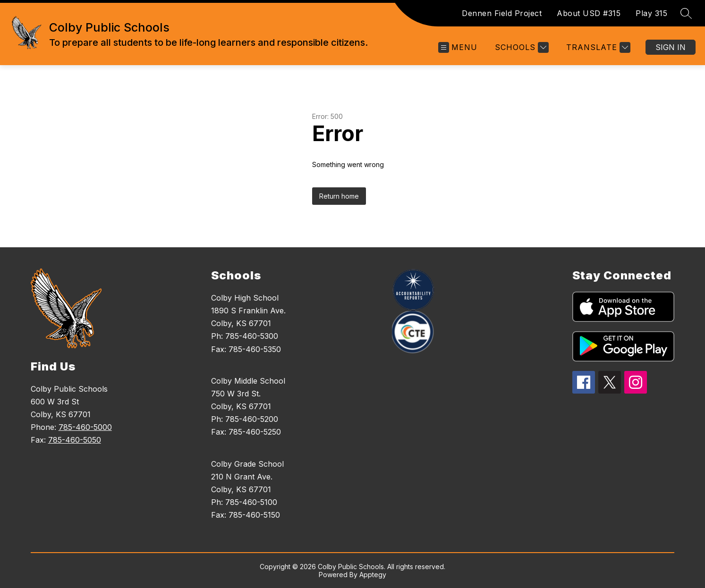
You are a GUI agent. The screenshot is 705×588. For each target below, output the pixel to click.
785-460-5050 (75, 440)
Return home (339, 196)
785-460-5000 (85, 427)
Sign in (671, 47)
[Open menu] (458, 47)
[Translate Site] (597, 47)
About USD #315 (589, 13)
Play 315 (651, 13)
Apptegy (373, 575)
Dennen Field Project (502, 13)
